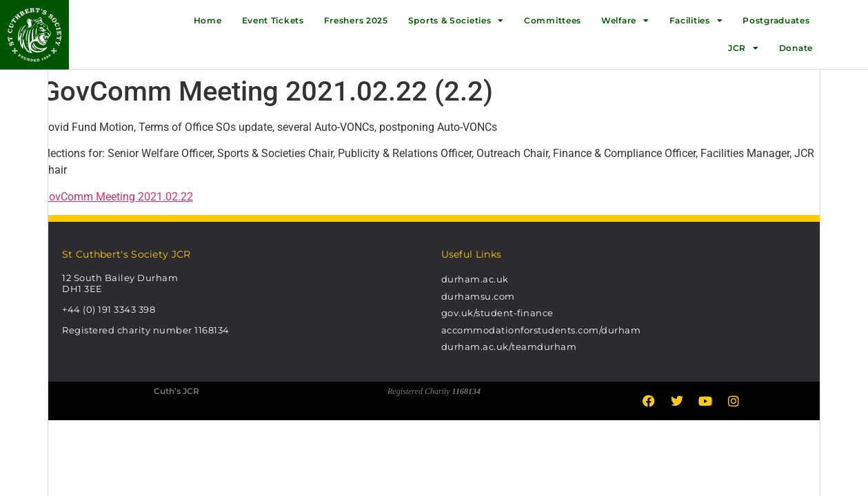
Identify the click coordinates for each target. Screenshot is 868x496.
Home (208, 20)
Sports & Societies (456, 21)
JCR (744, 48)
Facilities (696, 21)
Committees (553, 20)
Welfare (625, 21)
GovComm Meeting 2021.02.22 (117, 197)
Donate (796, 48)
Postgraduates (776, 20)
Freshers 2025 (356, 20)
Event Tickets (273, 20)
